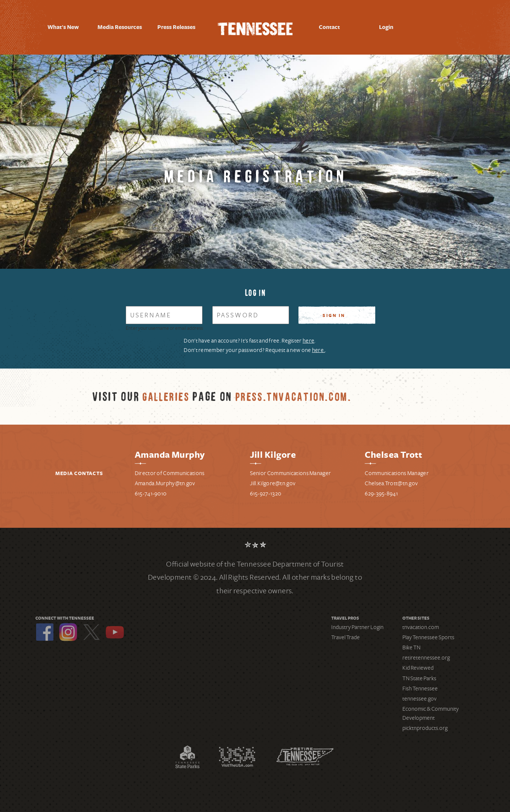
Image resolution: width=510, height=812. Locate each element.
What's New (63, 27)
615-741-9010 (151, 490)
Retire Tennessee (305, 753)
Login (386, 27)
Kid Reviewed (418, 664)
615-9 (257, 490)
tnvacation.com (421, 623)
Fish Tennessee (420, 684)
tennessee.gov (419, 695)
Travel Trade (346, 633)
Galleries (167, 393)
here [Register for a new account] (308, 340)
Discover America (237, 753)
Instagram (68, 628)
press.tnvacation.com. (299, 393)
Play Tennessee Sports (428, 633)
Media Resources (120, 27)
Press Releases (176, 27)
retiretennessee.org (426, 654)
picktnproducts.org (425, 724)
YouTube (115, 628)
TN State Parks (419, 674)
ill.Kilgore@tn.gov (274, 480)
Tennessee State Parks (187, 753)
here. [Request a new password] (319, 347)
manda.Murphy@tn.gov (167, 480)
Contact (329, 27)
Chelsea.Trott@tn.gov (391, 480)
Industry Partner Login (357, 623)
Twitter (91, 628)
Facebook (45, 628)
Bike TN (411, 644)
